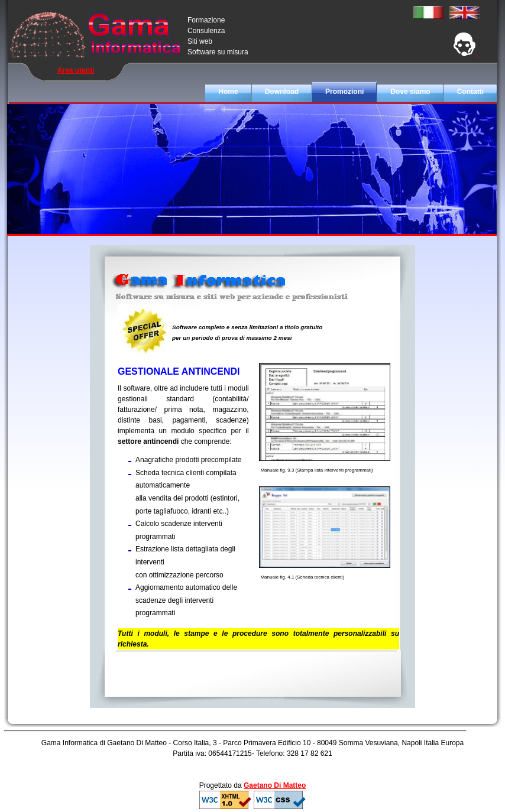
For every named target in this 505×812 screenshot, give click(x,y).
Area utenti (76, 70)
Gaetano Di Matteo (275, 785)
